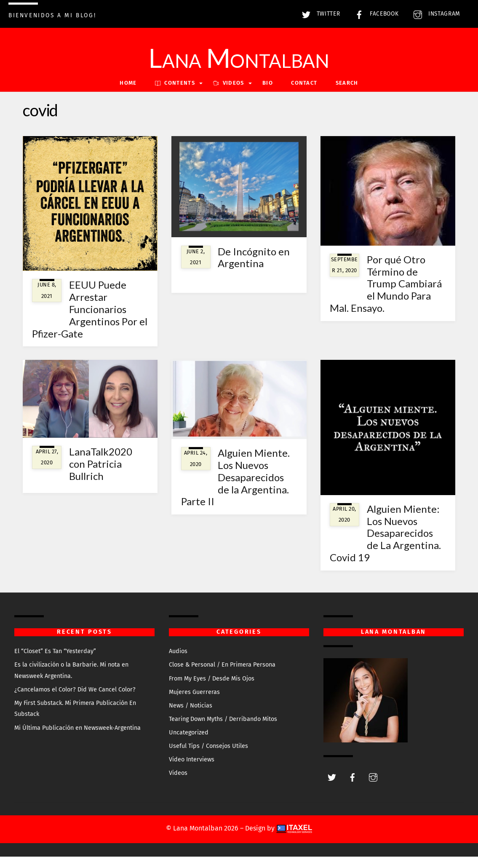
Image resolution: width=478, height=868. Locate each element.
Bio (268, 95)
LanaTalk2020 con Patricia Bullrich (101, 475)
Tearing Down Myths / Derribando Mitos (223, 730)
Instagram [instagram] (435, 14)
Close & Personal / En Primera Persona (222, 676)
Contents (175, 95)
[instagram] (373, 788)
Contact (304, 95)
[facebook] (352, 788)
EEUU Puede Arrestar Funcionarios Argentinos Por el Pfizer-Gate (90, 321)
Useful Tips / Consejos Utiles (208, 757)
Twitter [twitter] (319, 14)
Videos (178, 785)
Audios (178, 663)
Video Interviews (192, 771)
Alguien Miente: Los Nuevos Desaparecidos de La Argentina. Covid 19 (385, 544)
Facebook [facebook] (375, 14)
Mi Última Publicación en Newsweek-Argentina (77, 739)
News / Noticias (191, 717)
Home (128, 95)
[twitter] (332, 788)
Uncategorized (189, 744)
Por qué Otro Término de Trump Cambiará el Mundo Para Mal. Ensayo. (386, 295)
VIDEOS (228, 95)
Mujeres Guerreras (194, 703)
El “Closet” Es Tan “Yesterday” (55, 663)
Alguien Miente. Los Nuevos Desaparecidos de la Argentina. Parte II (236, 488)
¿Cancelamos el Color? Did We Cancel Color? (75, 701)
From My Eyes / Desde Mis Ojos (212, 690)
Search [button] (347, 95)
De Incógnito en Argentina (254, 269)
